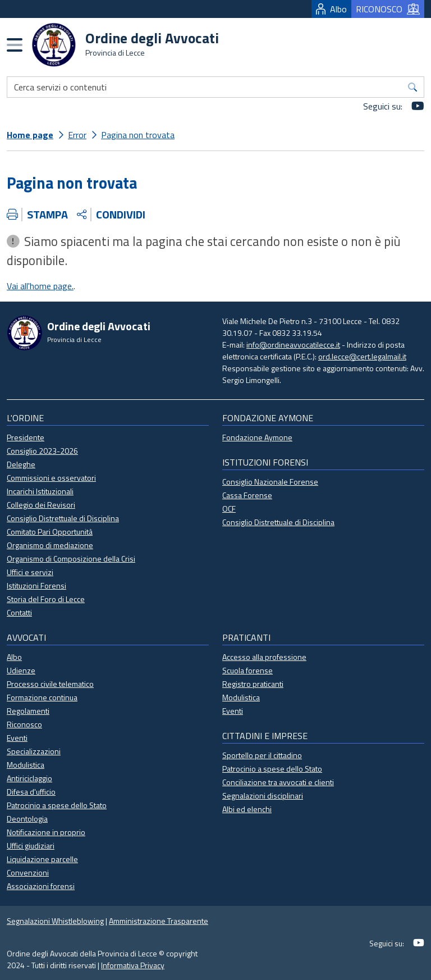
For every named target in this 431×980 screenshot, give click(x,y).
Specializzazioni (34, 751)
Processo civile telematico (50, 684)
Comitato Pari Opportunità (50, 532)
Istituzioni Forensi (36, 585)
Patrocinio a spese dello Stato (57, 805)
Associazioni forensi (41, 886)
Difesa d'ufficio (31, 792)
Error (77, 135)
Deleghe (21, 464)
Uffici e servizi (30, 572)
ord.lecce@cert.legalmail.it (362, 356)
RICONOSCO (388, 9)
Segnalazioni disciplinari (263, 796)
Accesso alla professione (264, 657)
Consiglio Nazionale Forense (270, 482)
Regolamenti (28, 711)
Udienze (21, 670)
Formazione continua (42, 697)
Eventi (17, 738)
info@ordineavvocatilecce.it (293, 345)
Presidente (26, 437)
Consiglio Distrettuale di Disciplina (63, 518)
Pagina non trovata (138, 135)
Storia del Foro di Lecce (46, 599)
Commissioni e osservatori (51, 478)
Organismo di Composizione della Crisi (71, 559)
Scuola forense (247, 670)
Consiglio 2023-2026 (42, 451)
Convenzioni (28, 872)
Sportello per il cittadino (262, 755)
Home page (30, 135)
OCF (229, 509)
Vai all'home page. (40, 286)
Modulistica (26, 765)
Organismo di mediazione (50, 545)
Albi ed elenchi (247, 809)
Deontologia (27, 819)
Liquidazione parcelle (42, 859)
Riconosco (24, 724)
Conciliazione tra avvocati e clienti (278, 782)
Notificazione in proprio (46, 832)
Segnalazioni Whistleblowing (55, 921)
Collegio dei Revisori (41, 505)
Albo (331, 9)
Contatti (19, 612)
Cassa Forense (247, 495)
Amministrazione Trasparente (159, 921)
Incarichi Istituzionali (40, 491)
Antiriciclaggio (29, 778)
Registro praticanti (253, 684)
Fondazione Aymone (257, 437)
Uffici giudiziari (31, 845)
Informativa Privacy (133, 965)
